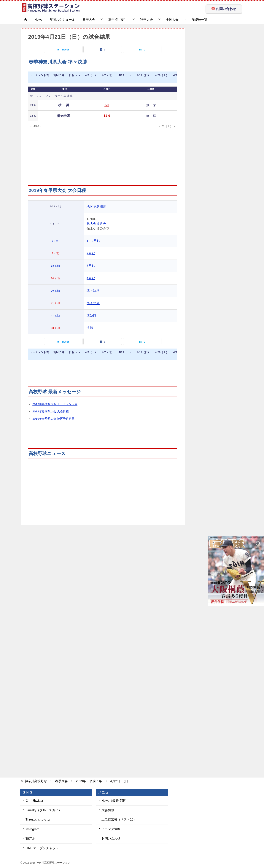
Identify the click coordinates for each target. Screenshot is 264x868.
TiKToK (31, 838)
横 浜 (63, 105)
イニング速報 (111, 828)
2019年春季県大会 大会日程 (51, 410)
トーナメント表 (39, 75)
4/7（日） (108, 75)
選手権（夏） (118, 20)
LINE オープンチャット (42, 848)
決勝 (91, 327)
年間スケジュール (62, 20)
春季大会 (89, 20)
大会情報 (108, 809)
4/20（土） (162, 75)
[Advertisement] (103, 159)
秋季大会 (147, 20)
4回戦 (92, 278)
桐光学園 (63, 116)
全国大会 (172, 20)
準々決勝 (94, 290)
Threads (39, 819)
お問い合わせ (224, 9)
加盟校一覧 (199, 20)
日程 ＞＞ (75, 75)
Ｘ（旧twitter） (36, 800)
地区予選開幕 (98, 206)
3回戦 (92, 265)
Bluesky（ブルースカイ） (44, 809)
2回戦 (92, 253)
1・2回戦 (95, 241)
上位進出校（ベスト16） (119, 819)
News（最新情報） (115, 800)
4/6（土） (91, 75)
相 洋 (150, 116)
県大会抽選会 (98, 224)
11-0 (106, 116)
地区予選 (59, 75)
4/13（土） (126, 75)
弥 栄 (150, 105)
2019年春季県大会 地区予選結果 (54, 418)
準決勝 (93, 315)
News (38, 20)
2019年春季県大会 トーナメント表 (55, 403)
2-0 (106, 105)
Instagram (32, 829)
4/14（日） (144, 75)
